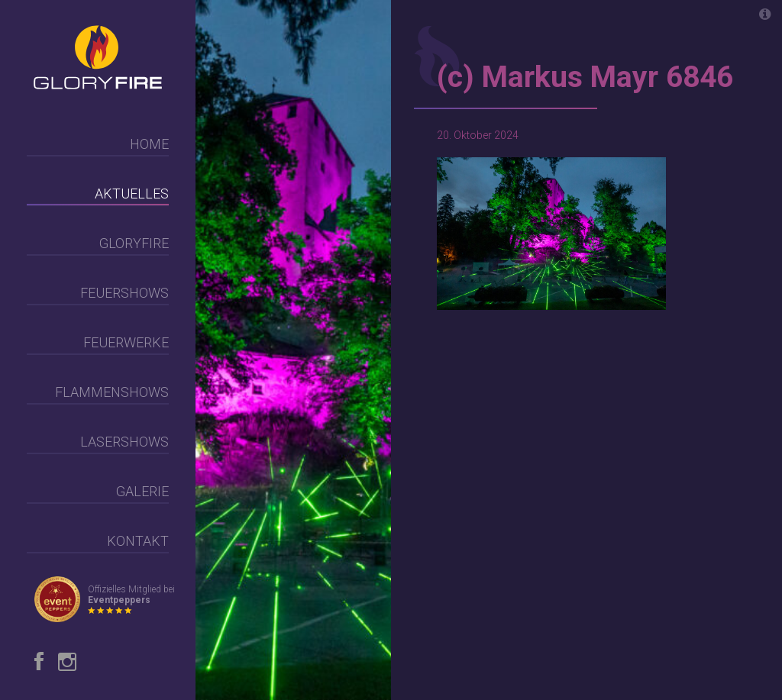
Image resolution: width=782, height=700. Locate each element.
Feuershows (124, 293)
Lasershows (124, 442)
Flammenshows (112, 392)
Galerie (142, 491)
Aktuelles (132, 194)
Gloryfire (134, 243)
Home (149, 144)
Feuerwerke (126, 342)
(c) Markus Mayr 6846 (585, 77)
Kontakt (138, 541)
